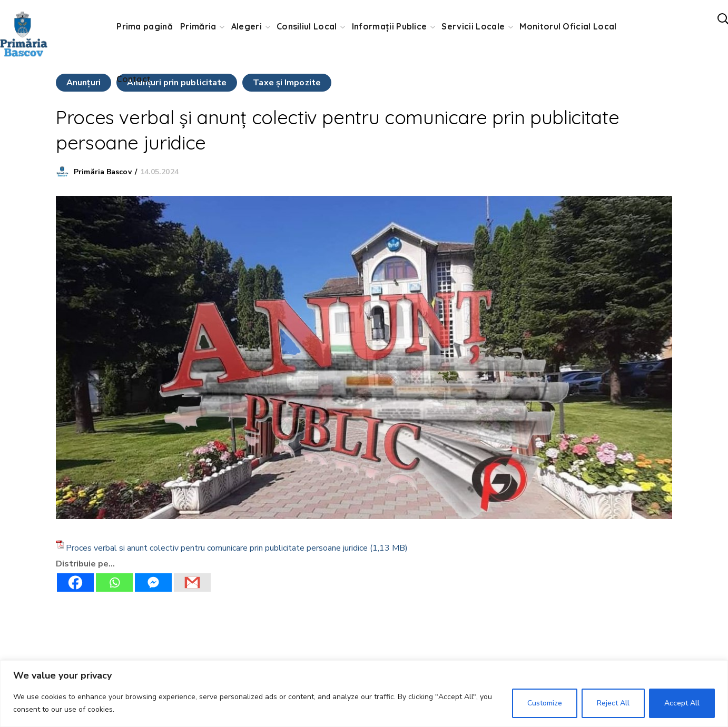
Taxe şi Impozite (287, 83)
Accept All (682, 703)
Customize (545, 703)
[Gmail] (192, 582)
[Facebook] (75, 582)
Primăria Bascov (103, 172)
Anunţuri (83, 83)
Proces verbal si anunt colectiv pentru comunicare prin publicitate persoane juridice (217, 548)
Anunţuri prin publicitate (177, 83)
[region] (364, 694)
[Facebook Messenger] (153, 582)
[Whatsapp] (114, 582)
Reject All (613, 703)
